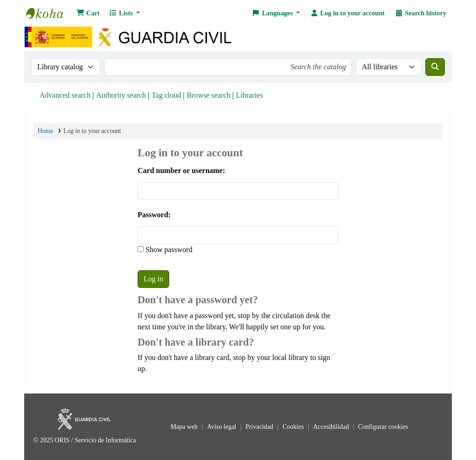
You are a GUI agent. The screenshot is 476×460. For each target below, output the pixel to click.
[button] (88, 13)
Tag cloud (166, 95)
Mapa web (185, 427)
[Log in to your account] (347, 13)
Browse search (209, 95)
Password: (154, 215)
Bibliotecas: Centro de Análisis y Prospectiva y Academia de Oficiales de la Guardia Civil (49, 13)
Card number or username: (181, 170)
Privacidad (260, 427)
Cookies (294, 427)
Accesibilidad (331, 427)
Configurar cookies (383, 427)
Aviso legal (222, 427)
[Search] (435, 67)
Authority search (121, 95)
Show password (168, 250)
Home (45, 131)
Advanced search (65, 95)
